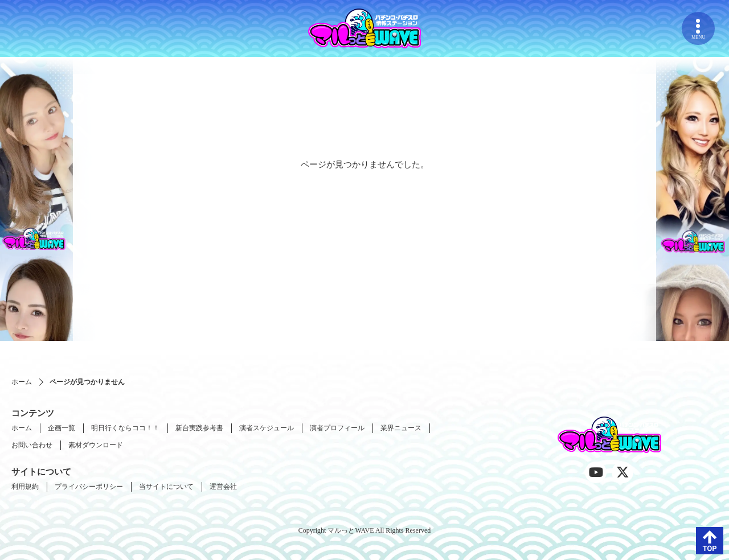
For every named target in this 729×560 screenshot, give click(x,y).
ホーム (22, 382)
